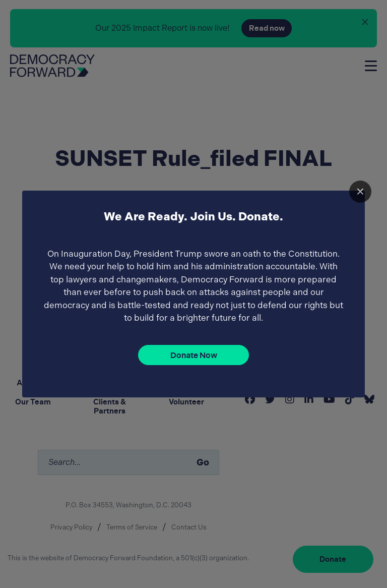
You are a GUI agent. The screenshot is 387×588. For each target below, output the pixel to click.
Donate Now (194, 355)
